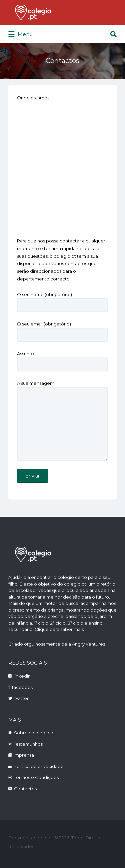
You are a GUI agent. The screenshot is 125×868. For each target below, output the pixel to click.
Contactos (25, 789)
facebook (23, 687)
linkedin (22, 676)
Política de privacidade (39, 766)
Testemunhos (28, 744)
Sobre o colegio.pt (34, 733)
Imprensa (24, 755)
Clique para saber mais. (60, 629)
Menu (20, 34)
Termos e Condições (36, 777)
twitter (21, 698)
